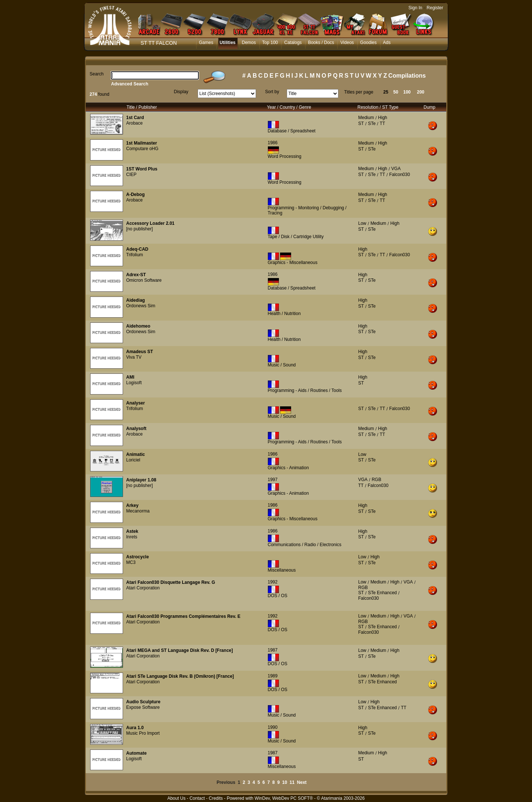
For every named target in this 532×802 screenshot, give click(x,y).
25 (386, 92)
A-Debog (136, 194)
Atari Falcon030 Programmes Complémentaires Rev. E (183, 616)
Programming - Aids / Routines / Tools (305, 390)
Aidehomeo (138, 326)
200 (421, 92)
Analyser (136, 403)
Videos (347, 43)
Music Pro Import (143, 733)
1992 (273, 582)
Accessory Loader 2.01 (151, 223)
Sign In (415, 8)
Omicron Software (144, 280)
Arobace (135, 123)
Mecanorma (138, 511)
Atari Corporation (143, 588)
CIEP (132, 175)
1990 (273, 727)
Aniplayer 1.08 (141, 480)
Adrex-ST (136, 275)
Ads (387, 43)
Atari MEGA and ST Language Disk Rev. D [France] (180, 650)
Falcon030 (400, 175)
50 (396, 92)
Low (362, 223)
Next (302, 782)
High (383, 118)
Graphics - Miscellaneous (293, 263)
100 (407, 92)
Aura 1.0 (135, 728)
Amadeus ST (140, 352)
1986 (273, 143)
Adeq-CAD (137, 249)
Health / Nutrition (284, 314)
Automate (137, 753)
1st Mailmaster (142, 143)
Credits (216, 798)
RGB (376, 480)
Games (206, 43)
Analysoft (137, 429)
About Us (176, 798)
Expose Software (143, 707)
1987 (273, 650)
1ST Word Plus (142, 169)
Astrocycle (138, 557)
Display (181, 92)
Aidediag (136, 300)
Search (97, 74)
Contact (197, 798)
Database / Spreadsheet (292, 131)
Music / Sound (282, 365)
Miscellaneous (282, 570)
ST (361, 123)
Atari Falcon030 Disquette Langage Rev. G (171, 582)
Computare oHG (142, 149)
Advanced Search (130, 84)
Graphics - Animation (288, 468)
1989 (273, 676)
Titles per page (359, 92)
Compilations (407, 76)
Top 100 (270, 43)
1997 (273, 480)
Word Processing (285, 156)
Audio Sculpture (144, 702)
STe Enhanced (382, 593)
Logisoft (134, 383)
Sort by (272, 92)
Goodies (369, 43)
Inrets (132, 537)
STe (372, 123)
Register (435, 8)
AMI (130, 377)
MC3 (131, 562)
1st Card (135, 118)
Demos (249, 43)
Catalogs (293, 43)
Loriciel (133, 460)
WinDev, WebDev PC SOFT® (284, 798)
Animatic (136, 454)
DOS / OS (278, 596)
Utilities (227, 43)
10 (285, 782)
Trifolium (135, 255)
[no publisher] (140, 229)
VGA (396, 169)
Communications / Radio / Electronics (305, 545)
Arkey (132, 505)
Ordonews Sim (141, 306)
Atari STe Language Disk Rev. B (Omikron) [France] (180, 676)
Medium (366, 118)
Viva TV (134, 357)
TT (383, 123)
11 (292, 782)
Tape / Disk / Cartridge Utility (296, 237)
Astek (132, 531)
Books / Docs (321, 43)
